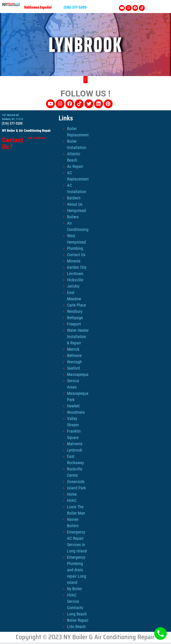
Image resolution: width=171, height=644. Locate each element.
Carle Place (76, 305)
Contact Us (76, 254)
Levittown (75, 273)
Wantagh (74, 361)
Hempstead (76, 210)
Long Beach (77, 614)
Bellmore (74, 355)
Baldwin (74, 198)
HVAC (72, 500)
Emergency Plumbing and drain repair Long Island (77, 569)
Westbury (75, 311)
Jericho (73, 286)
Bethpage (75, 317)
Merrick (73, 349)
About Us (75, 204)
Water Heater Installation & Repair (78, 336)
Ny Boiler (74, 588)
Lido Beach (76, 626)
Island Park (76, 487)
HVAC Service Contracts (75, 601)
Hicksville (75, 279)
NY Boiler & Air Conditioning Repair (26, 130)
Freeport (74, 324)
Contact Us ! (13, 143)
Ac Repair (75, 166)
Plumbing (75, 248)
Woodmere (76, 412)
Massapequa (78, 374)
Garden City (77, 267)
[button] (85, 78)
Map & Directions (37, 138)
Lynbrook (75, 450)
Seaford (73, 368)
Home (72, 494)
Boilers (73, 216)
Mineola (74, 261)
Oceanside (76, 481)
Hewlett (73, 406)
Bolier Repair (78, 620)
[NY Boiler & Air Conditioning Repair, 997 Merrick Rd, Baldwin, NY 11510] (142, 143)
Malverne (75, 443)
